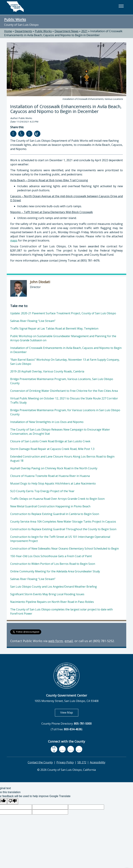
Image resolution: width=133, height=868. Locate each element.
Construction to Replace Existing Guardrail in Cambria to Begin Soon (55, 514)
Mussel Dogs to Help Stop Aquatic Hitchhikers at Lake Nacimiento (53, 483)
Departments (23, 31)
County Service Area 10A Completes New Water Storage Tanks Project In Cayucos (63, 522)
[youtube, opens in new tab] (62, 749)
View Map (69, 712)
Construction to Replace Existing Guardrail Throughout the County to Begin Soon (63, 529)
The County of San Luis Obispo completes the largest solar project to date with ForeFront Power (61, 611)
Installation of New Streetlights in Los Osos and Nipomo (47, 422)
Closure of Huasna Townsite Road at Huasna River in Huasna (50, 476)
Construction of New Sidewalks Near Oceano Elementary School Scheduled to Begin (65, 549)
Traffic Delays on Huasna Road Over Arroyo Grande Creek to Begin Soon (57, 499)
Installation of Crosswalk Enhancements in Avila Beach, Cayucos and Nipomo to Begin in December (63, 33)
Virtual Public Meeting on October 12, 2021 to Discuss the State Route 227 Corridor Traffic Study (64, 400)
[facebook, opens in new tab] (54, 749)
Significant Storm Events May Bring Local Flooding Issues (47, 594)
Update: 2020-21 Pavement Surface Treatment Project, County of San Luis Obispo (63, 313)
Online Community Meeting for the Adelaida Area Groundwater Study (55, 571)
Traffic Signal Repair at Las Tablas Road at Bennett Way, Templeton (54, 328)
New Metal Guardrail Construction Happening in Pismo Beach (50, 506)
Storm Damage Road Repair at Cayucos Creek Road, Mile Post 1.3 (52, 449)
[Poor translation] (13, 801)
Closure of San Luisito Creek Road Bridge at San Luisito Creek (50, 441)
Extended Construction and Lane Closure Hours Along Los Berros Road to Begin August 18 (62, 459)
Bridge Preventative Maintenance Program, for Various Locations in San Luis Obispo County (65, 412)
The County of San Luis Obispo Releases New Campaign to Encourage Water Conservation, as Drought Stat (60, 432)
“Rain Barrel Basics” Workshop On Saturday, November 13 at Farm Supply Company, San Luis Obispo (65, 362)
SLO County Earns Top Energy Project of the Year (42, 491)
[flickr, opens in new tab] (71, 749)
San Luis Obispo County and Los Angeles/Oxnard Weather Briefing (54, 587)
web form (56, 641)
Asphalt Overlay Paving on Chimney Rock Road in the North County (54, 468)
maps (14, 240)
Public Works (15, 19)
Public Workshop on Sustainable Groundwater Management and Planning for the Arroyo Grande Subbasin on (63, 338)
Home (8, 31)
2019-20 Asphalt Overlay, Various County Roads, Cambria (47, 371)
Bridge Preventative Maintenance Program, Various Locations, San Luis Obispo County (62, 381)
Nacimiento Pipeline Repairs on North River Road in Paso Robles (52, 602)
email (69, 641)
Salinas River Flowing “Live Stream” (33, 321)
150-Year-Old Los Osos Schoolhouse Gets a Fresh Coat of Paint (51, 556)
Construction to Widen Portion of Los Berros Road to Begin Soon (53, 564)
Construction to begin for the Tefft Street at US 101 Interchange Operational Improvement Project (60, 539)
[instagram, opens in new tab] (79, 749)
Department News (66, 31)
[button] (121, 6)
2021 (84, 31)
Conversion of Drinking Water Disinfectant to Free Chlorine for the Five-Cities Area (64, 391)
